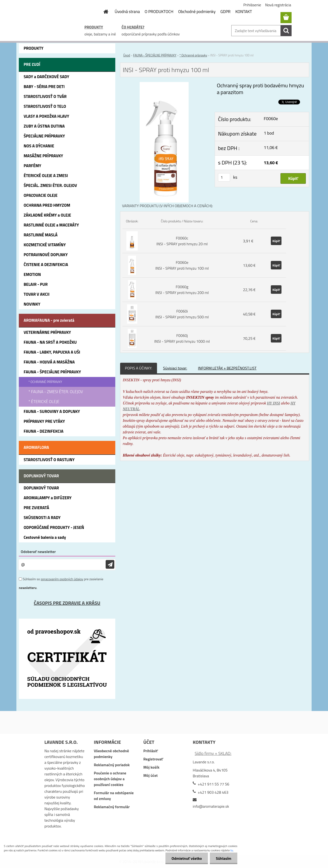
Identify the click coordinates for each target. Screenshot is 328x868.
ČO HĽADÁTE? (133, 27)
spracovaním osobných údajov (62, 579)
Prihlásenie (252, 5)
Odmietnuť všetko (187, 858)
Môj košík (151, 767)
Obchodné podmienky (197, 12)
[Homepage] (103, 12)
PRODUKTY (94, 27)
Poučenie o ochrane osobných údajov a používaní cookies (110, 779)
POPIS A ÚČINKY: (139, 368)
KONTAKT (244, 12)
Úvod (127, 55)
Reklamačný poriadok (112, 765)
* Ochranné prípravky (193, 55)
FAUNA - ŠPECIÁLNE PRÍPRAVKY (155, 55)
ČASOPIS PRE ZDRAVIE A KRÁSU (67, 603)
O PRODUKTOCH (159, 12)
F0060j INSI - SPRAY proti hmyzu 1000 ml (182, 338)
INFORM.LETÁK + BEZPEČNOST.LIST (227, 368)
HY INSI (273, 403)
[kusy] (224, 177)
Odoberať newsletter (38, 552)
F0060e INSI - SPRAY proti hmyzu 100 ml (182, 265)
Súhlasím (224, 858)
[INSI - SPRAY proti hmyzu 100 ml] (164, 85)
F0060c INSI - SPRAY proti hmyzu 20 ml (182, 241)
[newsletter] (110, 564)
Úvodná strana (127, 12)
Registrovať (153, 759)
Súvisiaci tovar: (175, 368)
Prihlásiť (150, 751)
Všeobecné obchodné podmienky (111, 754)
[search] (286, 31)
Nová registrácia (278, 5)
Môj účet (150, 775)
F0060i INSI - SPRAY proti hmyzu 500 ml (182, 314)
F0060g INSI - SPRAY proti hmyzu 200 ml (182, 290)
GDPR (225, 12)
